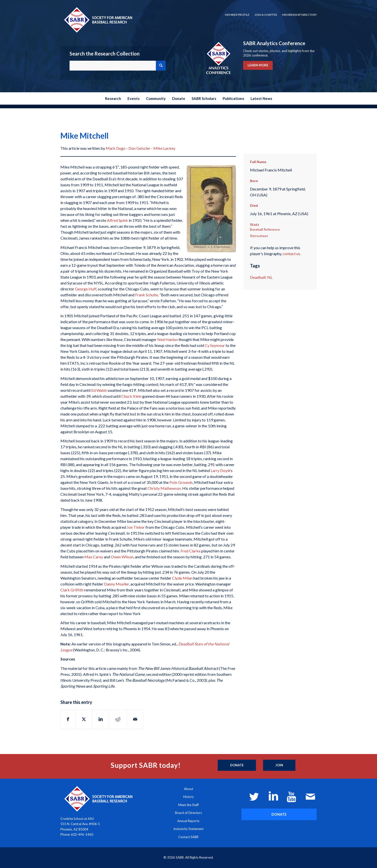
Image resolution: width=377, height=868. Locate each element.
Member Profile (237, 15)
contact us (291, 254)
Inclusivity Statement (188, 829)
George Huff (86, 289)
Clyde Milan (182, 578)
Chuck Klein (131, 396)
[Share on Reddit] (118, 719)
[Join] (279, 765)
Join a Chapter (266, 15)
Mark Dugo (116, 148)
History (188, 797)
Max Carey (94, 557)
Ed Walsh (99, 390)
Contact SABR (188, 837)
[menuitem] (237, 15)
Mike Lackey (164, 148)
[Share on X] (84, 719)
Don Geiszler (139, 148)
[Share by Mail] (135, 719)
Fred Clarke (190, 551)
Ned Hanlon (168, 339)
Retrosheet (259, 236)
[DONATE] (279, 814)
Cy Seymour (215, 345)
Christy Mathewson (164, 488)
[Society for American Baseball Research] (98, 20)
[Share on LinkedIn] (101, 719)
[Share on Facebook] (68, 719)
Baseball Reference (265, 229)
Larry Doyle (220, 470)
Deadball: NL (261, 277)
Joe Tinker (136, 527)
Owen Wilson (122, 557)
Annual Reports (188, 821)
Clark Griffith (72, 590)
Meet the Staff (188, 805)
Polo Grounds (181, 482)
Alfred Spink (117, 220)
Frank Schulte (147, 295)
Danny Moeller (117, 584)
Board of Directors (188, 813)
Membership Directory (299, 15)
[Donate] (237, 765)
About (188, 789)
